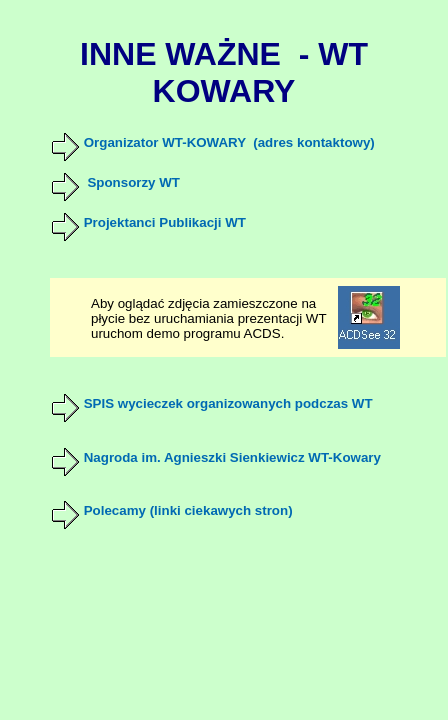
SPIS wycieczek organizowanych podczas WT (228, 403)
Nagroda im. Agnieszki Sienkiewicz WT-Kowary (232, 457)
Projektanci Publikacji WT (165, 222)
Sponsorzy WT (133, 182)
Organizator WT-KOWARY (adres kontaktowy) (229, 142)
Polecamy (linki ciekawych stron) (188, 510)
